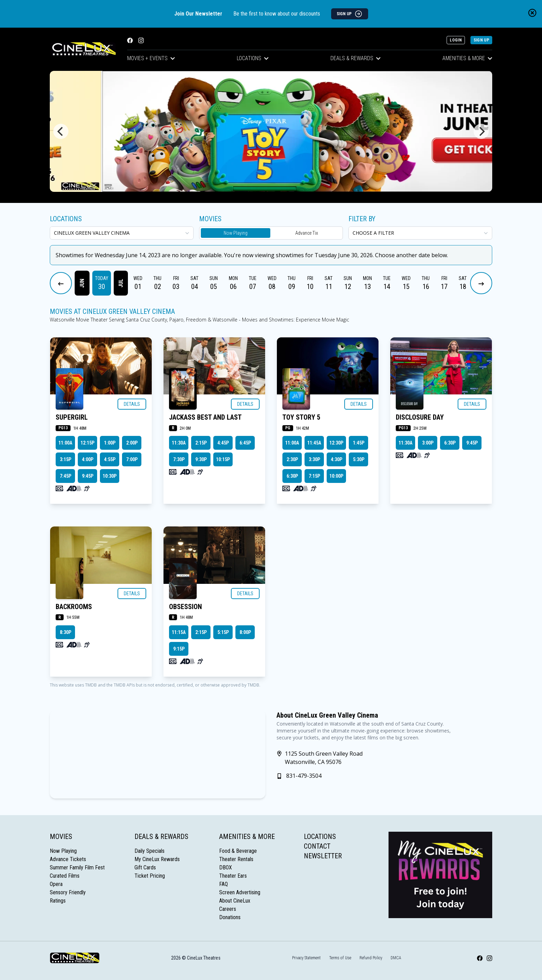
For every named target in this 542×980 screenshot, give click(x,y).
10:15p (223, 459)
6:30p (292, 476)
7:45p (66, 476)
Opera (56, 884)
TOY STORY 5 (301, 417)
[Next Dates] (481, 283)
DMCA (396, 958)
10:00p (336, 476)
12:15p (87, 443)
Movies (61, 837)
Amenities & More (467, 58)
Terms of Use (340, 958)
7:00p (132, 459)
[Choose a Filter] (420, 233)
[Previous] (61, 131)
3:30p (314, 459)
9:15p (179, 649)
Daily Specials (149, 851)
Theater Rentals (236, 859)
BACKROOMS (74, 607)
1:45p (359, 443)
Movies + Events (151, 58)
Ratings (58, 901)
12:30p (336, 443)
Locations (253, 58)
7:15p (314, 476)
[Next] (481, 131)
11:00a (65, 443)
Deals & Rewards (356, 58)
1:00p (110, 443)
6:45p (245, 443)
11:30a (179, 443)
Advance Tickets (68, 859)
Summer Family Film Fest (77, 867)
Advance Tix (307, 233)
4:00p (88, 459)
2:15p (201, 443)
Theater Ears (233, 876)
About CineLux (235, 901)
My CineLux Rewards (157, 859)
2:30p (292, 459)
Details (132, 404)
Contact (317, 846)
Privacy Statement (306, 958)
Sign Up (481, 40)
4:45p (223, 443)
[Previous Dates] (61, 283)
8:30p (66, 632)
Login (456, 40)
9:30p (201, 459)
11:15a (179, 632)
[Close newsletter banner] (532, 13)
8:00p (245, 632)
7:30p (179, 459)
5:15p (223, 632)
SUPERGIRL (72, 417)
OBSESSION (185, 607)
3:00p (428, 443)
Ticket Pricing (150, 876)
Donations (230, 917)
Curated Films (65, 876)
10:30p (110, 476)
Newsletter (323, 856)
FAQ (223, 884)
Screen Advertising (240, 892)
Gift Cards (145, 867)
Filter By (362, 219)
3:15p (66, 459)
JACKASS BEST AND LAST (205, 417)
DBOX (226, 867)
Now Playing (236, 233)
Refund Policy (371, 958)
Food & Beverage (238, 851)
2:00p (132, 443)
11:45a (314, 443)
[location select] (122, 233)
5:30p (359, 459)
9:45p (88, 476)
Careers (228, 909)
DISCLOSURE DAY (420, 417)
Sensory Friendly (68, 892)
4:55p (110, 459)
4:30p (337, 459)
